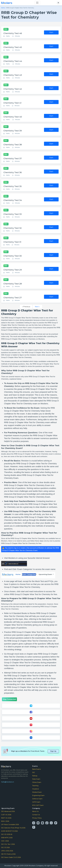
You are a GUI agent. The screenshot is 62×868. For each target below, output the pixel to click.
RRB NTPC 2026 (7, 838)
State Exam (36, 779)
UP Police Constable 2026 (10, 825)
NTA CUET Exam (38, 805)
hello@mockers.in (8, 782)
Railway (35, 776)
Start (51, 32)
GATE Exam (36, 802)
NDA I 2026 (5, 821)
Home (3, 8)
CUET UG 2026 (6, 815)
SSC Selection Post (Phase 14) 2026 (13, 828)
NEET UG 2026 (6, 818)
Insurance (36, 789)
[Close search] (58, 3)
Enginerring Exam (38, 795)
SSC (34, 772)
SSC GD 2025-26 (7, 834)
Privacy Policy (37, 818)
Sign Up (53, 751)
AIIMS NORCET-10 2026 (9, 831)
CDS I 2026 (5, 841)
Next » (37, 307)
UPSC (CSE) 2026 (7, 851)
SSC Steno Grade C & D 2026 (11, 857)
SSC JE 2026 (5, 848)
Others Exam (37, 782)
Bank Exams (36, 769)
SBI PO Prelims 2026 (8, 854)
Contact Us (36, 815)
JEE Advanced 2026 (8, 811)
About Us (35, 811)
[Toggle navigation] (37, 3)
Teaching (35, 786)
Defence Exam (37, 799)
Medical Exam (37, 792)
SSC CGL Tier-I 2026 (8, 844)
